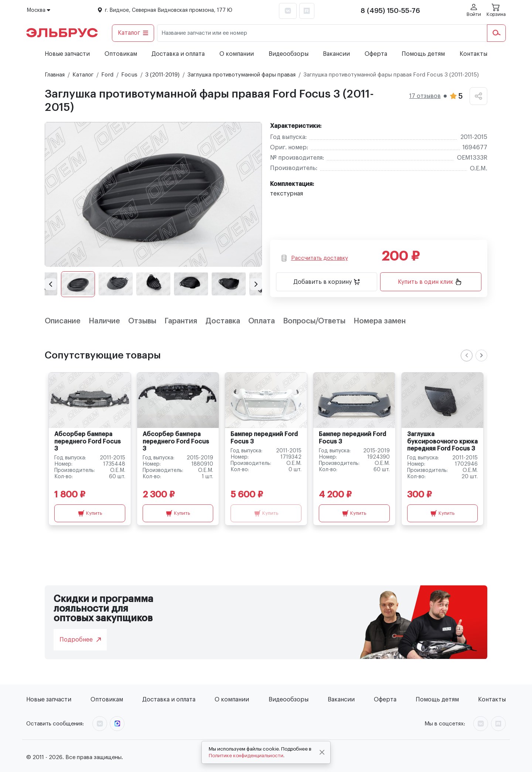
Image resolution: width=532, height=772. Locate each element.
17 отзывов (425, 96)
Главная (55, 75)
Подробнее (80, 640)
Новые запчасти (67, 54)
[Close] (322, 752)
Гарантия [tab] (181, 321)
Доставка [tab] (223, 321)
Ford (107, 75)
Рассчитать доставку (314, 258)
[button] (51, 284)
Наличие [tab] (104, 321)
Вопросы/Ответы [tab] (314, 321)
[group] (153, 194)
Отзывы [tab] (142, 321)
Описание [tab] (63, 321)
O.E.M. (479, 169)
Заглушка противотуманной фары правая (241, 75)
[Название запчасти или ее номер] (322, 33)
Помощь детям (423, 54)
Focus (129, 75)
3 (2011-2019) (162, 75)
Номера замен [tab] (380, 321)
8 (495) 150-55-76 (390, 11)
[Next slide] (481, 356)
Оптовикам (121, 54)
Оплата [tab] (262, 321)
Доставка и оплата (178, 54)
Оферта (376, 54)
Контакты (473, 54)
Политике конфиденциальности (246, 756)
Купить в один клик (430, 282)
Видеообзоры (289, 54)
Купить (90, 513)
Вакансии (336, 54)
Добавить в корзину (327, 282)
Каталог (133, 33)
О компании (237, 54)
